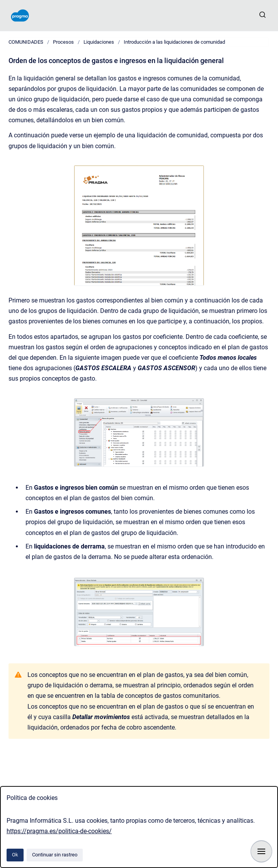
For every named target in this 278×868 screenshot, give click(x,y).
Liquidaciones (99, 42)
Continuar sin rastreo (55, 855)
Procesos (63, 42)
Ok (15, 855)
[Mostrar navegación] (261, 851)
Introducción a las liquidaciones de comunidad (174, 42)
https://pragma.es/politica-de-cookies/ (59, 831)
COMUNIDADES (26, 42)
